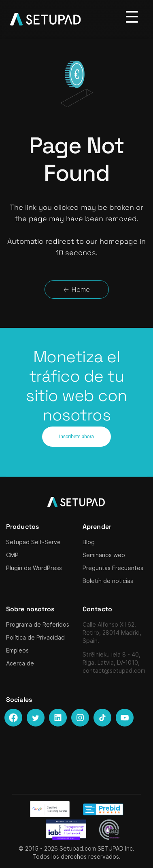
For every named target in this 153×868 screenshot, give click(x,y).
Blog (89, 542)
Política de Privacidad (35, 637)
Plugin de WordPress (34, 568)
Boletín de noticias (108, 581)
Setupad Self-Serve (33, 542)
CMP (12, 555)
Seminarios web (104, 555)
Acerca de (20, 663)
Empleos (17, 650)
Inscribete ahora (76, 437)
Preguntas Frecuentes (113, 568)
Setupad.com (78, 848)
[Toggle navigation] (132, 17)
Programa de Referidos (38, 624)
